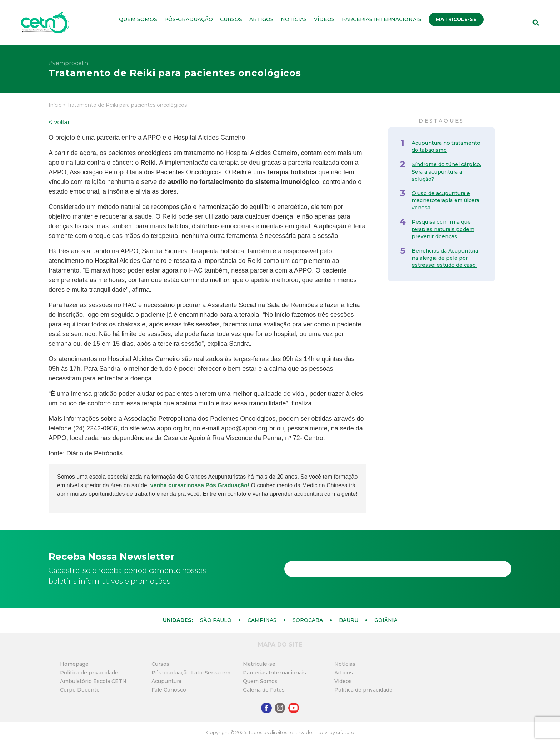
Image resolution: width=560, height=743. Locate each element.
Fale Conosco (169, 690)
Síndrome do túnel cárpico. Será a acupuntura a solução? (446, 171)
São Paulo (216, 620)
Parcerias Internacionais (382, 19)
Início (55, 105)
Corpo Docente (80, 690)
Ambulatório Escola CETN (93, 681)
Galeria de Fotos (264, 690)
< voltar (59, 122)
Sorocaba (308, 620)
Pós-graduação (189, 19)
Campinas (262, 620)
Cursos (231, 19)
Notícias (294, 19)
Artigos (261, 19)
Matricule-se (456, 19)
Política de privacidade (89, 673)
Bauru (349, 620)
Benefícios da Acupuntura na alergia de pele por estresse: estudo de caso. (445, 258)
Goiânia (386, 620)
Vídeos (324, 19)
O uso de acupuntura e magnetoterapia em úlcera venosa (446, 200)
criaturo (345, 732)
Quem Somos (138, 19)
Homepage (74, 664)
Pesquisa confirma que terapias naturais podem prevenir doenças (443, 229)
